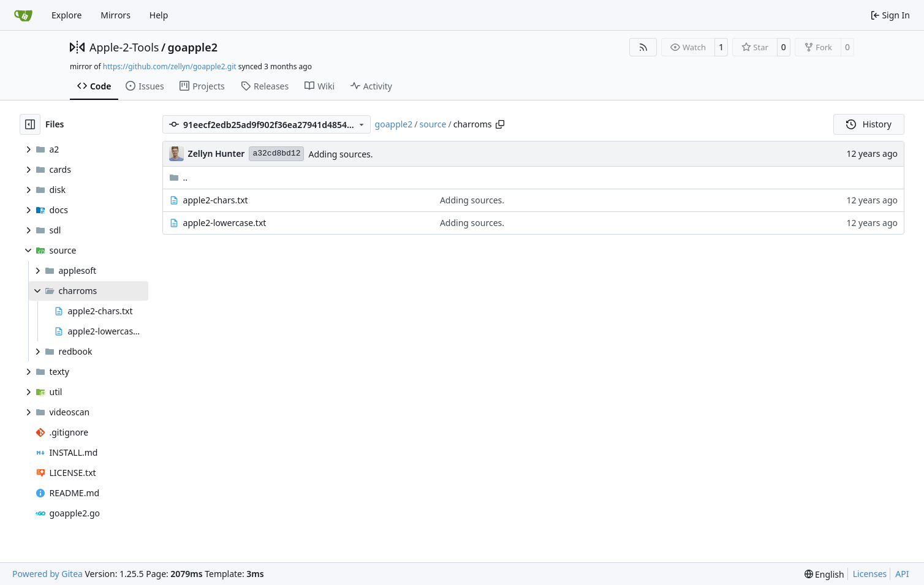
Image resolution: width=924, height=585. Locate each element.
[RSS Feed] (643, 47)
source (433, 124)
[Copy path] (500, 124)
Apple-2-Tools (124, 47)
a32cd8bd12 (276, 153)
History (869, 124)
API (902, 574)
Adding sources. (340, 154)
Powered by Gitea (47, 574)
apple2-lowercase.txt (225, 223)
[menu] (824, 574)
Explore (66, 15)
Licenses (870, 574)
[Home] (23, 15)
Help (159, 15)
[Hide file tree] (30, 124)
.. (179, 177)
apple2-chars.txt (216, 200)
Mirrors (115, 15)
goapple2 (193, 47)
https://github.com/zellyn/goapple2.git (170, 66)
